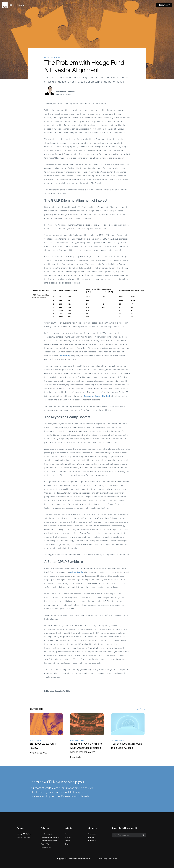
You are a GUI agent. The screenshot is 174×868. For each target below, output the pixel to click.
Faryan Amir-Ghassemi (66, 92)
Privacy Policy (103, 859)
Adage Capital (77, 572)
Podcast (67, 841)
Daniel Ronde (75, 757)
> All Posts (140, 709)
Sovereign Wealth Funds (49, 841)
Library (67, 844)
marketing (65, 356)
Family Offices (46, 844)
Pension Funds (46, 847)
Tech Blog (68, 837)
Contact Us (92, 841)
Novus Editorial (52, 58)
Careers (91, 837)
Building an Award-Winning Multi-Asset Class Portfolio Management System (86, 748)
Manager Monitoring (24, 834)
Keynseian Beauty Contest (97, 396)
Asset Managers (46, 834)
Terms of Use (113, 859)
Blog (66, 834)
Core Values (92, 834)
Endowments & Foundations (50, 837)
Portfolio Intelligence (24, 837)
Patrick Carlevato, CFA (38, 753)
